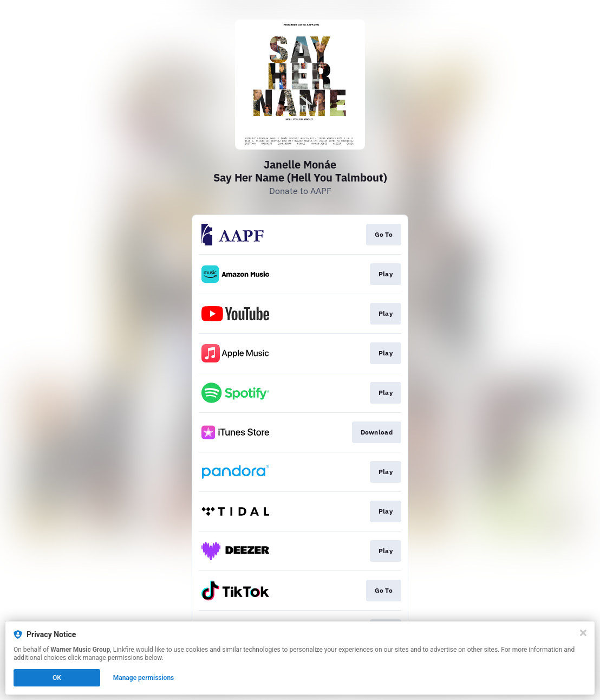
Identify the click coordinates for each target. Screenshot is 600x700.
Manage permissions (144, 678)
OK (57, 678)
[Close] (583, 633)
